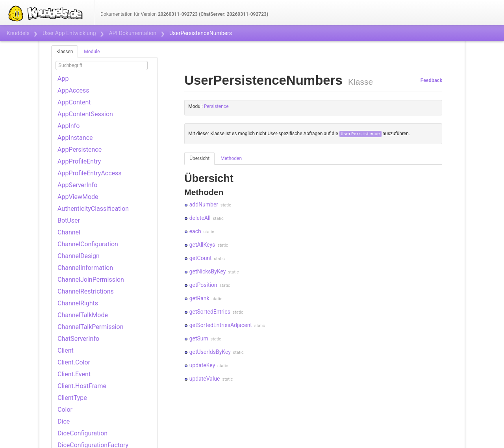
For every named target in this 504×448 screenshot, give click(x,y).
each (195, 231)
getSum (199, 338)
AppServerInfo (77, 185)
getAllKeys (202, 245)
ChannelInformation (85, 268)
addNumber (204, 204)
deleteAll (200, 218)
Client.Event (74, 374)
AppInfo (69, 126)
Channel (69, 232)
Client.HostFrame (82, 386)
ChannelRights (78, 303)
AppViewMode (78, 197)
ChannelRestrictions (86, 291)
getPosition (203, 285)
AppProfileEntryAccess (90, 173)
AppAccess (73, 90)
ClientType (72, 398)
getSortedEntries (210, 312)
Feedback (431, 80)
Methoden (231, 158)
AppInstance (75, 138)
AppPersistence (80, 150)
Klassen (65, 52)
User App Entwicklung (69, 33)
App (63, 79)
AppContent (74, 102)
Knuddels (18, 33)
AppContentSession (85, 114)
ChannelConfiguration (88, 244)
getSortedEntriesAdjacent (221, 325)
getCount (201, 258)
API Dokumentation (132, 33)
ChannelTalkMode (83, 315)
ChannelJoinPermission (91, 280)
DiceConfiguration (82, 433)
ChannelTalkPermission (91, 327)
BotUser (69, 220)
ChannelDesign (79, 256)
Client (66, 350)
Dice (64, 421)
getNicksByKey (208, 271)
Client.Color (74, 362)
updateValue (205, 379)
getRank (199, 298)
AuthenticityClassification (93, 209)
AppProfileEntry (79, 161)
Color (65, 410)
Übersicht (199, 158)
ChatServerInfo (78, 339)
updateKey (202, 365)
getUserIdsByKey (210, 352)
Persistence (216, 106)
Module (92, 52)
